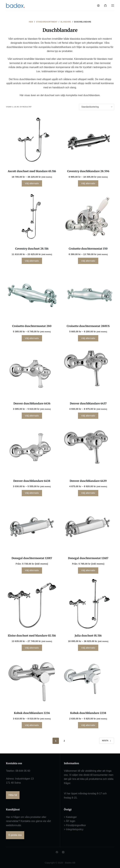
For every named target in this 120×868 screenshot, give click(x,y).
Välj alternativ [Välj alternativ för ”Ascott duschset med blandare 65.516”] (32, 183)
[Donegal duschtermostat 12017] (32, 527)
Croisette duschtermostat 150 (88, 249)
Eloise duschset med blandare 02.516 (32, 636)
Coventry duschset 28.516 (32, 249)
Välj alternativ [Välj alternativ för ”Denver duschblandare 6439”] (88, 493)
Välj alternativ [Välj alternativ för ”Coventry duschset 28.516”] (32, 261)
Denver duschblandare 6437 (88, 403)
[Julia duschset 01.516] (88, 604)
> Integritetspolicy (74, 829)
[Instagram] (63, 852)
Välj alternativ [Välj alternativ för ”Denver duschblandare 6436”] (32, 416)
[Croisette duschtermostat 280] (32, 294)
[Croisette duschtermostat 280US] (88, 294)
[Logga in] (98, 6)
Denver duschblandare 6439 (88, 481)
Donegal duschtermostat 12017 (32, 558)
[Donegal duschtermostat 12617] (88, 527)
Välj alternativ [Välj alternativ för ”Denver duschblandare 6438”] (32, 493)
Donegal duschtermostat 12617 (88, 558)
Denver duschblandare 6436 (32, 403)
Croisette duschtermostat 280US (88, 326)
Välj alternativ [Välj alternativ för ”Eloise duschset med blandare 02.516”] (32, 648)
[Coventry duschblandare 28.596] (88, 140)
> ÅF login (70, 821)
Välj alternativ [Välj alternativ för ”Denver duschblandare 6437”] (88, 416)
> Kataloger (70, 817)
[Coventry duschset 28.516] (32, 217)
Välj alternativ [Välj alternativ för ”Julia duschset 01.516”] (88, 648)
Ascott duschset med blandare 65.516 (32, 171)
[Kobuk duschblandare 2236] (32, 681)
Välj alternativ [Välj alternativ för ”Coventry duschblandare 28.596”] (88, 183)
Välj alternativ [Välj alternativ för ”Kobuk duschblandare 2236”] (32, 725)
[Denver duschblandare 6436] (32, 372)
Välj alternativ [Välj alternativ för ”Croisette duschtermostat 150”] (88, 261)
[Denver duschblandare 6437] (88, 372)
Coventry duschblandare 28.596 (88, 171)
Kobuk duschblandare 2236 (32, 713)
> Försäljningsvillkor (75, 825)
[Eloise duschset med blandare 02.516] (32, 604)
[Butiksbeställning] (96, 107)
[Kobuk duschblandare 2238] (88, 681)
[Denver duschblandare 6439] (88, 449)
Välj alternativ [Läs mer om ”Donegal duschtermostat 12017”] (32, 570)
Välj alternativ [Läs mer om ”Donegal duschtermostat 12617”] (88, 570)
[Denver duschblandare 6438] (32, 449)
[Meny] (113, 5)
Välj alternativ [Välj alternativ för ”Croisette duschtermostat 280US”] (88, 338)
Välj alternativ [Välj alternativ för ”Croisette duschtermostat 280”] (32, 338)
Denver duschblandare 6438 (32, 481)
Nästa (106, 741)
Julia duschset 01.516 (88, 636)
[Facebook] (57, 852)
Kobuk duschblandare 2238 (88, 713)
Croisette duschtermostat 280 (32, 326)
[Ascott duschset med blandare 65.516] (32, 140)
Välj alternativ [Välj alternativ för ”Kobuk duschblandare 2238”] (88, 725)
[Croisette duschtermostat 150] (88, 217)
